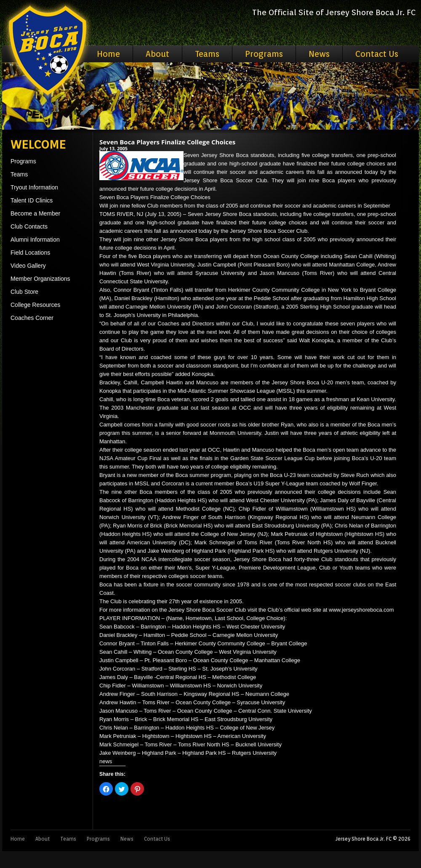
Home (108, 54)
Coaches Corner (32, 318)
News (319, 54)
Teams (207, 54)
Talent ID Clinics (32, 200)
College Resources (35, 305)
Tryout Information (34, 187)
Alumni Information (35, 240)
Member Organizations (40, 279)
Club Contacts (29, 226)
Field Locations (30, 253)
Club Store (24, 292)
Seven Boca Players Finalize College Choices (167, 142)
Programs (264, 54)
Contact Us (377, 54)
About (157, 54)
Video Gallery (28, 266)
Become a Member (35, 213)
